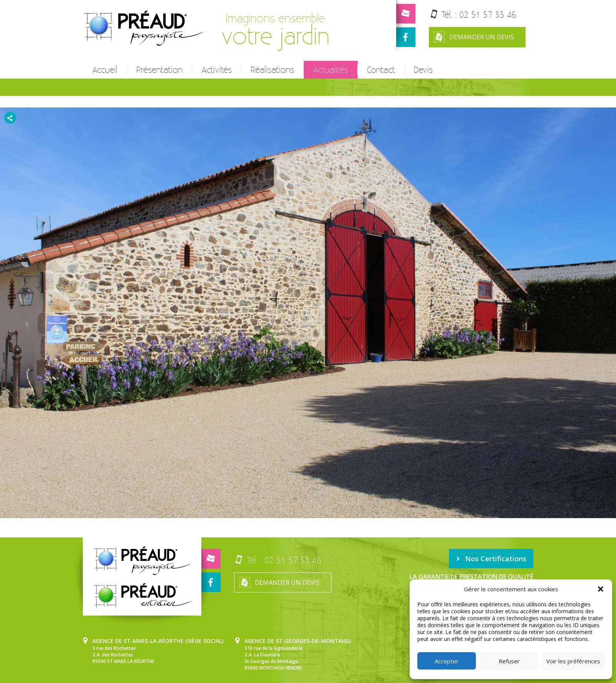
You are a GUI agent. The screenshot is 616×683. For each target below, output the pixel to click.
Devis (423, 70)
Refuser (509, 661)
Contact (381, 70)
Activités (217, 70)
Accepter (447, 661)
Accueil (105, 70)
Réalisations (272, 70)
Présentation (159, 70)
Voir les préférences (573, 661)
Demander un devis (473, 37)
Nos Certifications (491, 559)
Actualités (331, 70)
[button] (601, 589)
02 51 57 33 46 (488, 14)
